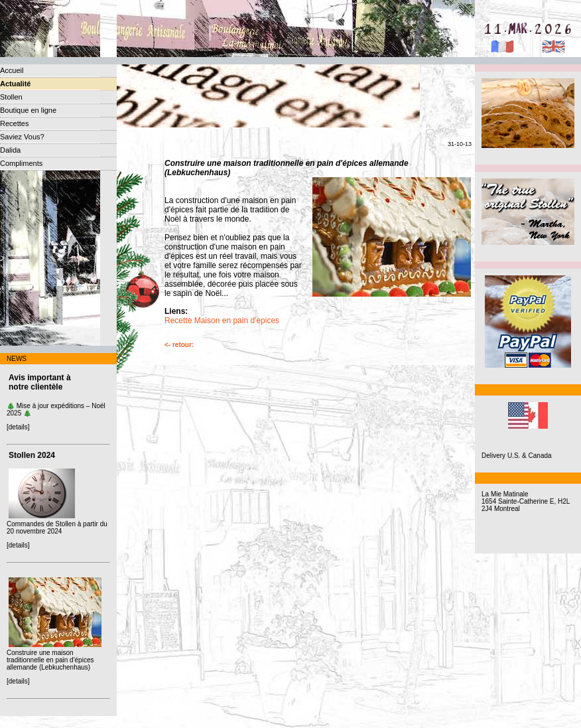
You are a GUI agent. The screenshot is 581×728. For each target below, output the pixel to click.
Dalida (10, 150)
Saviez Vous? (22, 137)
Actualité (15, 84)
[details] (18, 427)
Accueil (12, 70)
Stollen (11, 97)
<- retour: (179, 345)
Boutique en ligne (28, 110)
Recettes (14, 123)
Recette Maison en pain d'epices (222, 321)
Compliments (21, 163)
